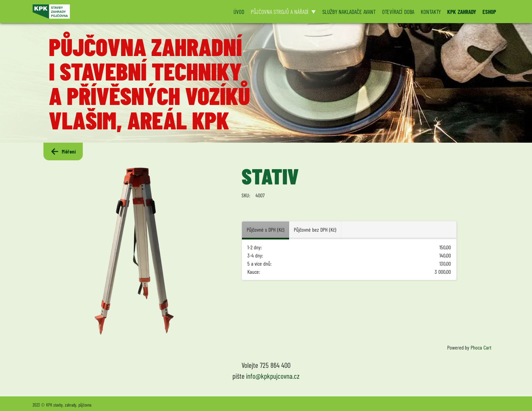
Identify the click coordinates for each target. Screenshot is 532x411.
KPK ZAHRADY (462, 12)
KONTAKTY (431, 12)
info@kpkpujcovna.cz (273, 376)
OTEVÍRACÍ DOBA (398, 12)
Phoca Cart (481, 347)
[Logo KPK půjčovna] (129, 12)
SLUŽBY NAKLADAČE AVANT (349, 12)
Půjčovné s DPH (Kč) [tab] (265, 229)
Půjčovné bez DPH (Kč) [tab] (315, 229)
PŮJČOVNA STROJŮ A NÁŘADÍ (280, 12)
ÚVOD (239, 12)
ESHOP (489, 12)
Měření (63, 151)
